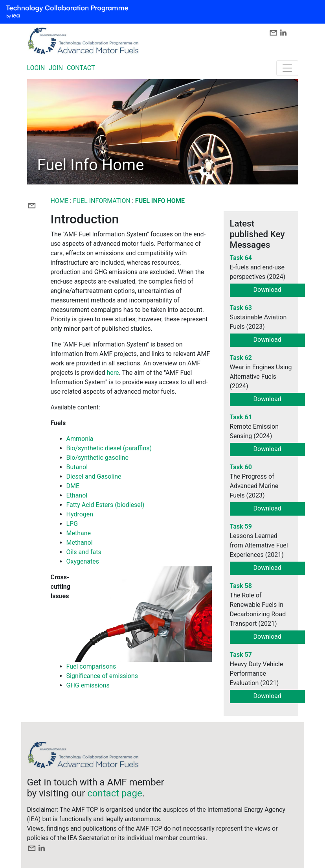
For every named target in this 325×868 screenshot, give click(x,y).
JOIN (56, 68)
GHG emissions (88, 685)
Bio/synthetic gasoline (97, 458)
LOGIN (36, 68)
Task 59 (241, 526)
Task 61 (241, 417)
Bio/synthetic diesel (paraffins (108, 448)
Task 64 (241, 258)
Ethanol (77, 495)
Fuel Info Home (160, 201)
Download (267, 290)
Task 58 (241, 586)
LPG (72, 524)
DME (73, 486)
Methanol (80, 543)
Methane (79, 533)
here (113, 373)
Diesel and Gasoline (94, 476)
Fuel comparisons (91, 666)
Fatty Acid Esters (90, 505)
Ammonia (80, 439)
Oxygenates (83, 561)
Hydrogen (80, 514)
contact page (115, 793)
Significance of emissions (102, 676)
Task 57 (241, 655)
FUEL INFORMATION (102, 201)
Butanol (77, 467)
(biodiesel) (129, 505)
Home (60, 201)
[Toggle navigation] (287, 68)
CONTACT (81, 68)
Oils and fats (84, 552)
